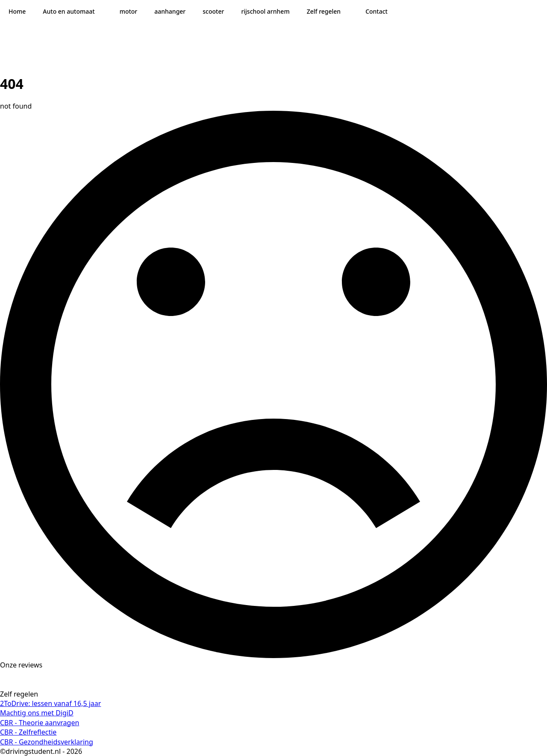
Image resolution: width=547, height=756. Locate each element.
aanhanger (170, 11)
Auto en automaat (69, 11)
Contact (376, 11)
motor (129, 11)
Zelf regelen (324, 11)
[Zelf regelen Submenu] (349, 12)
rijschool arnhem (265, 11)
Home (17, 11)
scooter (213, 11)
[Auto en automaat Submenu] (103, 12)
